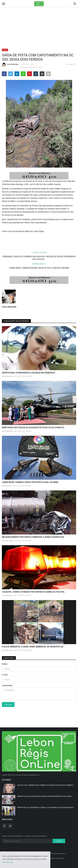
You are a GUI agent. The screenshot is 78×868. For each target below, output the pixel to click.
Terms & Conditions (57, 858)
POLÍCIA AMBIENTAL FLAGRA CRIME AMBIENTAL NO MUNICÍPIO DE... (33, 647)
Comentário (7, 685)
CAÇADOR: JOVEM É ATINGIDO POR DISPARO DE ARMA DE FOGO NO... (34, 592)
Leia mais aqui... (8, 862)
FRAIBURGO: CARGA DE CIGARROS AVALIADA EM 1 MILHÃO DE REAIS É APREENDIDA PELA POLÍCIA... (39, 258)
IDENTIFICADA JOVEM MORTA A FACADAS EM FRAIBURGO (28, 373)
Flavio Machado (7, 541)
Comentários (9, 658)
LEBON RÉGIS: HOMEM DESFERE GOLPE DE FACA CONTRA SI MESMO (39, 268)
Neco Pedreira (7, 486)
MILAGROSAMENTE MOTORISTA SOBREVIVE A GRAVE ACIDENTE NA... (34, 537)
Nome (5, 664)
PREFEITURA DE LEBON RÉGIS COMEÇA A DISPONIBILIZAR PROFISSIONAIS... (46, 807)
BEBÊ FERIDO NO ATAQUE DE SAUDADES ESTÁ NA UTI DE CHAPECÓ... (34, 428)
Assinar (59, 841)
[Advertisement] (39, 19)
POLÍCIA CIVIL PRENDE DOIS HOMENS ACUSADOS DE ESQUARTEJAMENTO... (46, 785)
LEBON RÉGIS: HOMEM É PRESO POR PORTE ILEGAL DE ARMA (30, 482)
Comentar (8, 704)
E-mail (5, 675)
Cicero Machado (10, 65)
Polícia (5, 50)
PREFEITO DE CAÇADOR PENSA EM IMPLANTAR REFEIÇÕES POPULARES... (45, 796)
